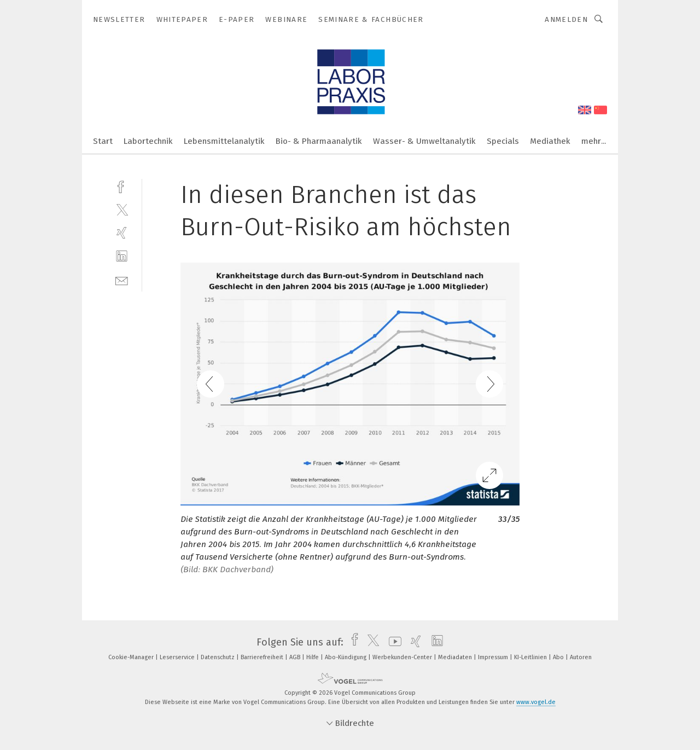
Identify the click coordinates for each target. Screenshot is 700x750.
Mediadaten (456, 657)
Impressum (494, 657)
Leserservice (178, 657)
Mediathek (550, 141)
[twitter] (122, 209)
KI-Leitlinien (531, 657)
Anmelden (566, 19)
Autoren (581, 657)
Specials (503, 141)
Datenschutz (218, 657)
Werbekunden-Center (403, 657)
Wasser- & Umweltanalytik (424, 141)
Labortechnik (148, 141)
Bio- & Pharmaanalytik (319, 141)
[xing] (122, 233)
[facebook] (122, 186)
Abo (559, 657)
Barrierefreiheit (263, 657)
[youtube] (392, 642)
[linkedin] (122, 256)
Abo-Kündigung (346, 657)
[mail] (122, 280)
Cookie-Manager (132, 657)
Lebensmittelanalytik (224, 141)
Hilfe (313, 657)
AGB (296, 657)
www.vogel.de (536, 702)
